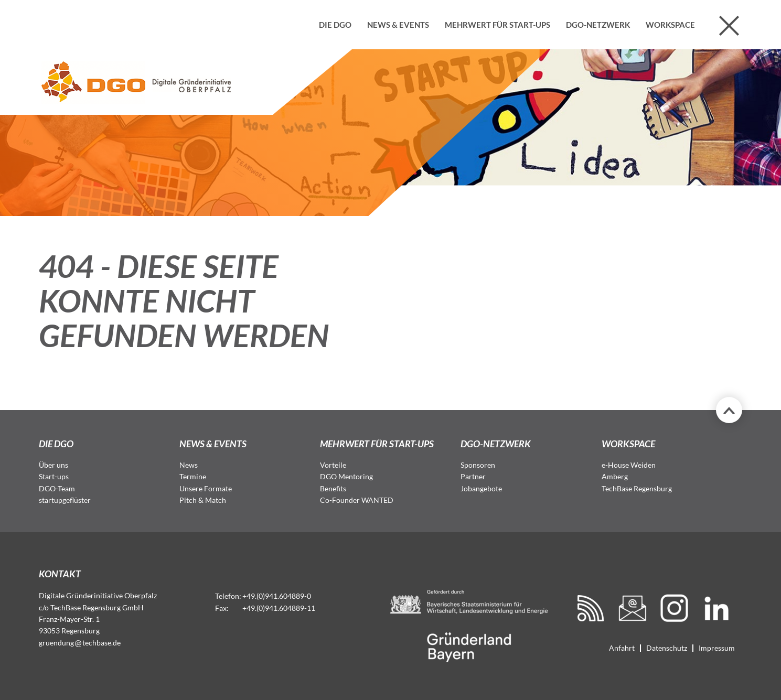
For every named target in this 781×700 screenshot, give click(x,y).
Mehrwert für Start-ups (498, 25)
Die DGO (335, 25)
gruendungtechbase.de (80, 643)
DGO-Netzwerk (598, 25)
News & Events (398, 25)
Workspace (670, 25)
